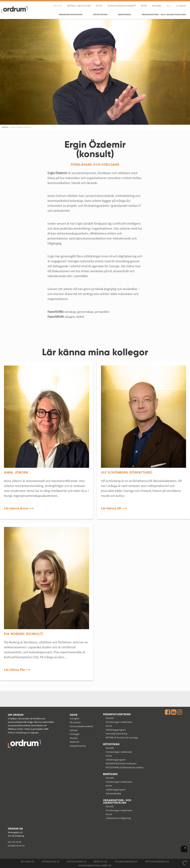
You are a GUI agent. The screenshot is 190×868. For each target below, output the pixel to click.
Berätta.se (100, 861)
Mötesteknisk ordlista (125, 767)
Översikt (110, 718)
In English (75, 719)
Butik (144, 6)
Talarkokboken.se (126, 861)
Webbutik (74, 742)
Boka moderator (121, 763)
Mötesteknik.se (77, 861)
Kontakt (157, 6)
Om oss (58, 6)
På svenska (75, 722)
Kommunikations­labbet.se (95, 865)
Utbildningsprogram (116, 730)
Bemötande (110, 774)
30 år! (99, 6)
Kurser (109, 726)
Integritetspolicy (78, 746)
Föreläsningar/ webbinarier (119, 722)
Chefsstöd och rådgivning (118, 818)
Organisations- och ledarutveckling (117, 802)
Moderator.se (50, 861)
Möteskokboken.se (157, 861)
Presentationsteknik (117, 715)
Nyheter (74, 730)
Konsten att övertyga (122, 738)
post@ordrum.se (16, 846)
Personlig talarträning (116, 734)
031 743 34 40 (14, 842)
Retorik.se (28, 861)
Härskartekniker (114, 794)
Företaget (75, 734)
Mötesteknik (111, 744)
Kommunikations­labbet (81, 726)
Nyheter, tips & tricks (79, 6)
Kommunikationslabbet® (122, 6)
